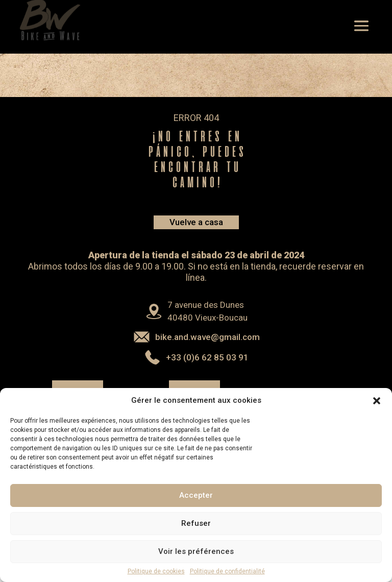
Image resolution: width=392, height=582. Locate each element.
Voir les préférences (196, 559)
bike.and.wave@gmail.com (207, 337)
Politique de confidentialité (227, 578)
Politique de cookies (156, 578)
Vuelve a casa (196, 222)
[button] (377, 408)
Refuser (196, 530)
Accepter (196, 502)
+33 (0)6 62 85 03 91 (207, 357)
